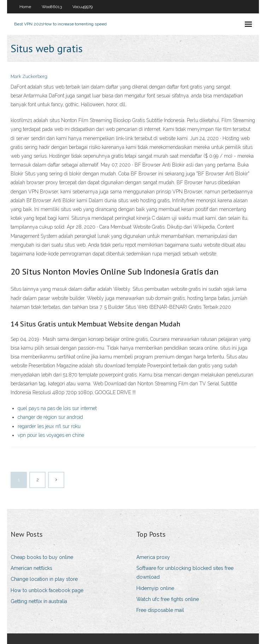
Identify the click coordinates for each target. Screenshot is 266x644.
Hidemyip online (155, 588)
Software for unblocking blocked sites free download (185, 573)
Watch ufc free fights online (168, 599)
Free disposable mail (160, 610)
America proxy (153, 557)
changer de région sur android (50, 417)
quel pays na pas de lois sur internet (57, 408)
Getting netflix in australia (39, 601)
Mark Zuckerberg (29, 76)
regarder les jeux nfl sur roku (49, 426)
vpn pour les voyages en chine (51, 435)
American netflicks (31, 568)
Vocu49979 (82, 7)
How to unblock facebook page (47, 590)
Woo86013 (52, 7)
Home (25, 7)
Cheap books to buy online (42, 557)
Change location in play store (44, 579)
